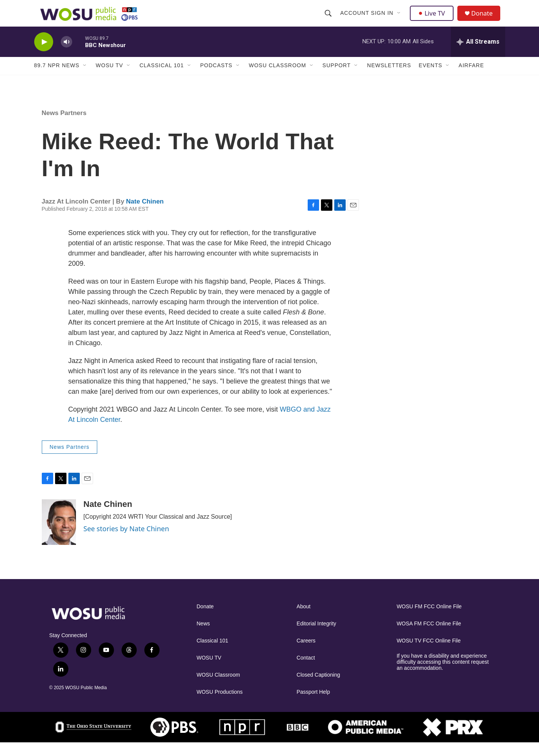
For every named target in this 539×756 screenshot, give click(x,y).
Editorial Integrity (316, 637)
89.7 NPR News (57, 79)
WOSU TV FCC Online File (429, 654)
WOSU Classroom (277, 79)
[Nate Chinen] (59, 535)
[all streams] (478, 55)
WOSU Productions (220, 705)
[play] (44, 55)
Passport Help (313, 705)
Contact (306, 671)
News (203, 637)
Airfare (471, 79)
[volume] (66, 55)
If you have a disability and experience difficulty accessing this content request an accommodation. (443, 675)
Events (430, 79)
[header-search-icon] (329, 20)
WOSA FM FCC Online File (429, 637)
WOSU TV (109, 79)
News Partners (64, 126)
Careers (306, 654)
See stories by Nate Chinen (126, 542)
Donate (486, 20)
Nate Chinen (145, 215)
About (304, 620)
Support (337, 79)
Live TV (433, 20)
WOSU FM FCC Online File (429, 620)
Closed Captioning (318, 688)
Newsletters (389, 79)
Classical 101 (162, 79)
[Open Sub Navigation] (400, 20)
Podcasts (216, 79)
